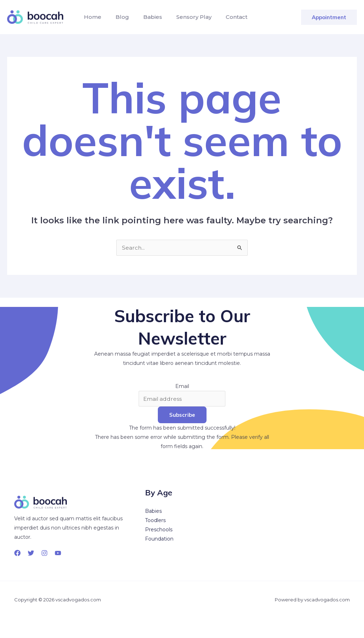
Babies (146, 17)
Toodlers (155, 521)
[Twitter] (31, 553)
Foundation (159, 539)
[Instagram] (44, 553)
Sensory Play (184, 17)
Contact (224, 17)
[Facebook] (17, 553)
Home (91, 17)
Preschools (159, 530)
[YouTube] (58, 553)
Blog (118, 17)
